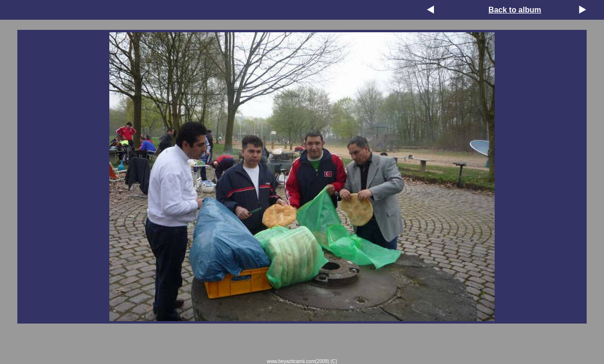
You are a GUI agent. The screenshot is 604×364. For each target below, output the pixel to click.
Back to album (515, 10)
